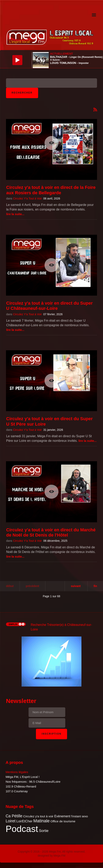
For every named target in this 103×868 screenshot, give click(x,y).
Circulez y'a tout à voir (38, 816)
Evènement (62, 816)
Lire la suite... (15, 214)
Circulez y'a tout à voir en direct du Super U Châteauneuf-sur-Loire (49, 306)
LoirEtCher (24, 821)
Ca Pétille (14, 816)
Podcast (22, 829)
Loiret (10, 821)
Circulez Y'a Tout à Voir (27, 198)
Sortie (44, 831)
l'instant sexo (79, 816)
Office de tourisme (63, 821)
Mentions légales (17, 772)
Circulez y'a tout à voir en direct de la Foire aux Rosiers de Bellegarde (51, 190)
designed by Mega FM (52, 856)
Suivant (76, 586)
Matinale (42, 821)
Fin (95, 586)
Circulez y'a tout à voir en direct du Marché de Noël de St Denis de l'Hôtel (51, 532)
